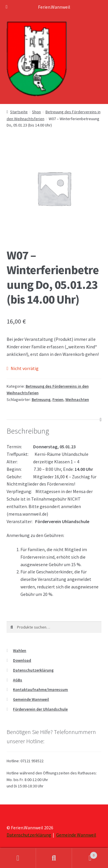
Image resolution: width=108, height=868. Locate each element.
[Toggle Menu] (7, 7)
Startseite (19, 112)
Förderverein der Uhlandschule (40, 709)
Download (22, 660)
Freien (58, 399)
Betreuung (41, 399)
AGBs (18, 680)
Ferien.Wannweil (54, 7)
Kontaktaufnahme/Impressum (40, 689)
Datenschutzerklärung (33, 670)
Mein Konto (18, 858)
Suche (54, 858)
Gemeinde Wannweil (31, 699)
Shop (36, 112)
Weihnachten (77, 399)
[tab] (54, 420)
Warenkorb (85, 854)
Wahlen (20, 650)
